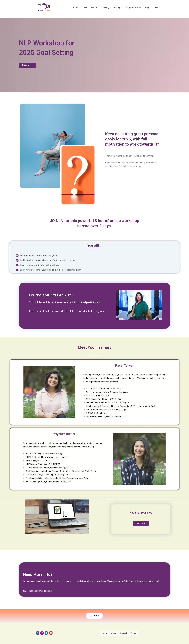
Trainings (117, 8)
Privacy (134, 633)
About (84, 8)
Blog (147, 8)
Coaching (105, 8)
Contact (156, 8)
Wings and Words (133, 8)
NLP (94, 8)
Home (75, 8)
